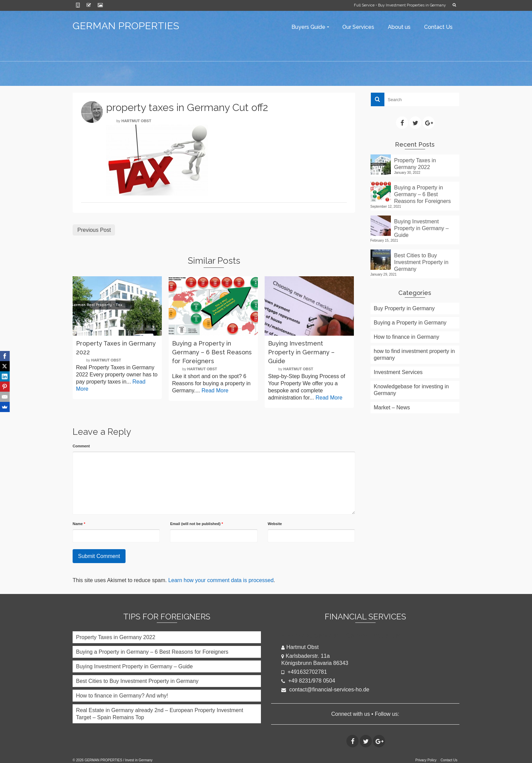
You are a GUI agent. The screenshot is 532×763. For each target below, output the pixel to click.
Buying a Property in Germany (410, 323)
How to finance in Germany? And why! (122, 696)
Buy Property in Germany (404, 308)
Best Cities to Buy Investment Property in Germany (421, 262)
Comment (81, 446)
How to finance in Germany (407, 337)
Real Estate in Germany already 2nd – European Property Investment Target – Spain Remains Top (160, 714)
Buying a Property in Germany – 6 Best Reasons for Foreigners (423, 194)
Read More (215, 390)
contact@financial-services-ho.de (325, 690)
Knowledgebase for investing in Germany (411, 390)
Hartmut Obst (136, 121)
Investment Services (398, 372)
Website (275, 524)
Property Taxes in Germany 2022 (415, 164)
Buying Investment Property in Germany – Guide (422, 228)
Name (79, 524)
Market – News (392, 407)
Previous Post (94, 230)
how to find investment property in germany (414, 355)
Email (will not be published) (196, 524)
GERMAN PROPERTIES (126, 26)
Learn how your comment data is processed (221, 580)
